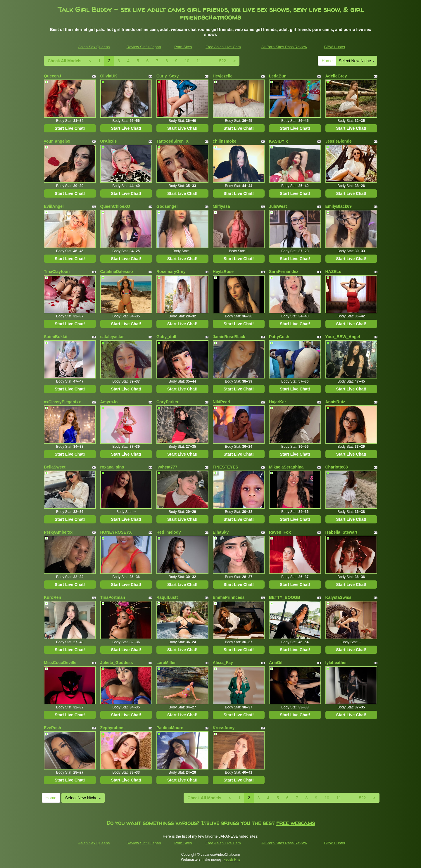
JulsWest (278, 206)
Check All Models (64, 61)
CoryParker (168, 402)
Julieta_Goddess (117, 663)
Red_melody (169, 532)
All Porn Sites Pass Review (284, 47)
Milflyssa (221, 206)
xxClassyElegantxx (62, 402)
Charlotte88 (337, 467)
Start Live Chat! (70, 128)
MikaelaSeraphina (286, 467)
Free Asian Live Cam (223, 47)
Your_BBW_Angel (343, 337)
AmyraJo (109, 402)
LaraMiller (166, 663)
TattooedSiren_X (172, 141)
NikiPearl (222, 402)
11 (199, 61)
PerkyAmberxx (58, 532)
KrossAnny (224, 728)
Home (327, 61)
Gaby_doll (166, 337)
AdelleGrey (336, 76)
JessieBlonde (339, 141)
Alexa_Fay (223, 663)
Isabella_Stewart (341, 532)
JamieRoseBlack (229, 337)
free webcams (296, 823)
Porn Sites (183, 47)
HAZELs (333, 272)
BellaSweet (55, 467)
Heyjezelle (223, 76)
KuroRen (52, 597)
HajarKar (277, 402)
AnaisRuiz (335, 402)
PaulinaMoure (170, 728)
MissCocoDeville (60, 663)
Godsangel (167, 206)
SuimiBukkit (56, 337)
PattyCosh (279, 337)
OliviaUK (109, 76)
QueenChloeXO (115, 206)
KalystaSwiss (339, 597)
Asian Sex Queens (94, 47)
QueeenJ (52, 76)
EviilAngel (54, 206)
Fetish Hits (232, 860)
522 (223, 61)
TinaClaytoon (57, 272)
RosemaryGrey (171, 272)
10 (187, 61)
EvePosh (52, 728)
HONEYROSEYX (116, 532)
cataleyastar (112, 337)
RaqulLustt (167, 597)
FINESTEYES (226, 467)
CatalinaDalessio (117, 272)
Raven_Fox (280, 532)
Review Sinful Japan (144, 47)
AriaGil (276, 663)
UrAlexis (109, 141)
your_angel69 (57, 141)
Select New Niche (357, 61)
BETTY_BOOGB (285, 597)
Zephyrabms (112, 728)
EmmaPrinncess (229, 597)
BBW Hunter (335, 47)
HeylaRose (223, 272)
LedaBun (278, 76)
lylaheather (336, 663)
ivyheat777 (167, 467)
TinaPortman (113, 597)
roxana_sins (112, 467)
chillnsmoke (225, 141)
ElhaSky (221, 532)
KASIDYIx (278, 141)
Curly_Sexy (168, 76)
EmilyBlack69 (339, 206)
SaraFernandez (284, 272)
